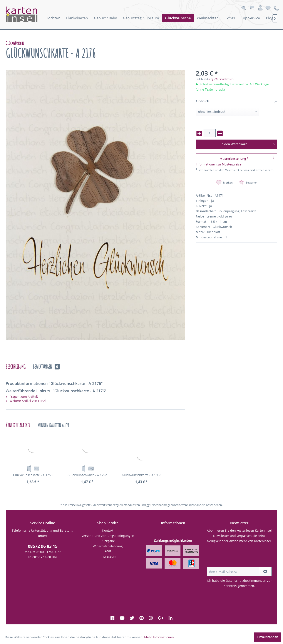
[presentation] (240, 556)
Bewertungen (46, 367)
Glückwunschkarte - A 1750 (33, 475)
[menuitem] (53, 18)
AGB (108, 551)
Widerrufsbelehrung (108, 546)
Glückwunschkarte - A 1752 (87, 475)
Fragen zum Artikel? (22, 397)
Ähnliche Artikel (18, 425)
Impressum (108, 556)
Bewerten (248, 183)
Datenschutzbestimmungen (246, 581)
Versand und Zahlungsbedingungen (108, 536)
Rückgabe (108, 541)
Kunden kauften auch (53, 425)
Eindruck (237, 101)
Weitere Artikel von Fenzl (26, 401)
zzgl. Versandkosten (221, 79)
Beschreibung (16, 367)
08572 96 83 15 (43, 546)
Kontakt (108, 530)
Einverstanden (267, 637)
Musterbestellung (247, 157)
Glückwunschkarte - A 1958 (141, 475)
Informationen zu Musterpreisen (220, 164)
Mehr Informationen (159, 637)
